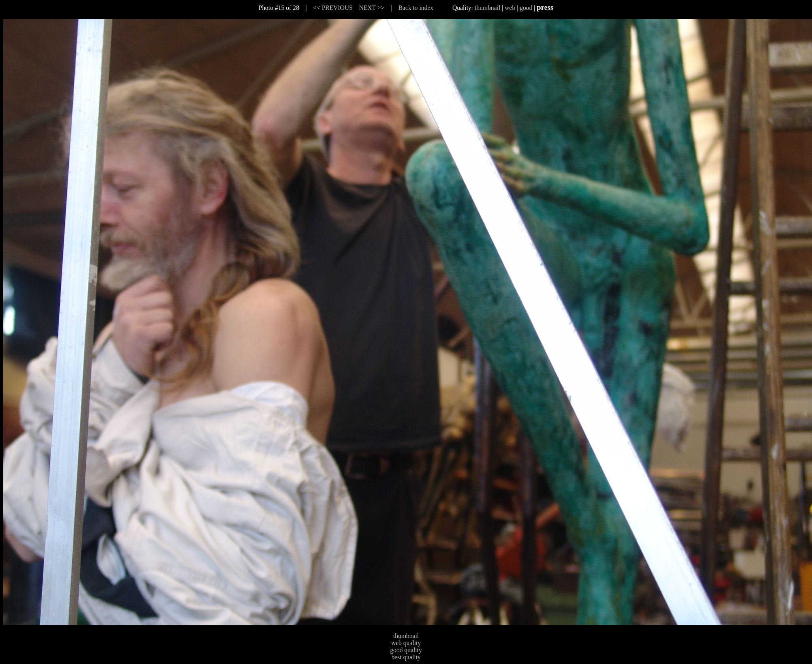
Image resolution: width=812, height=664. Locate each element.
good (526, 8)
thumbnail (488, 8)
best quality (406, 657)
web (510, 8)
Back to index (416, 8)
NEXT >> (372, 8)
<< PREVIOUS (333, 8)
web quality (406, 643)
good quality (406, 650)
